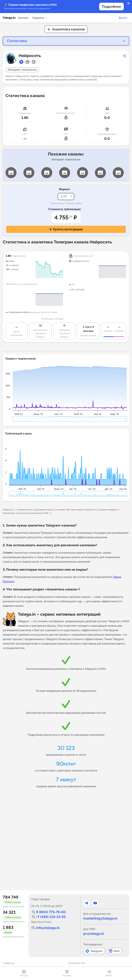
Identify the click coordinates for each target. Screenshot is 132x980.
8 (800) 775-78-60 (51, 912)
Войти (123, 18)
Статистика (16, 41)
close (129, 3)
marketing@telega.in (100, 918)
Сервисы (40, 18)
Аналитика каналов (66, 29)
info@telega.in (48, 928)
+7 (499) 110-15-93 (51, 917)
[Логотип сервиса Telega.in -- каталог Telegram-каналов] (9, 18)
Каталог (24, 18)
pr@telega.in (94, 934)
